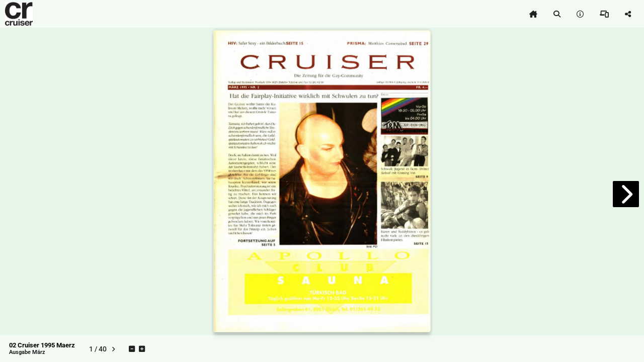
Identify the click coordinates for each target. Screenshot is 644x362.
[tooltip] (533, 14)
